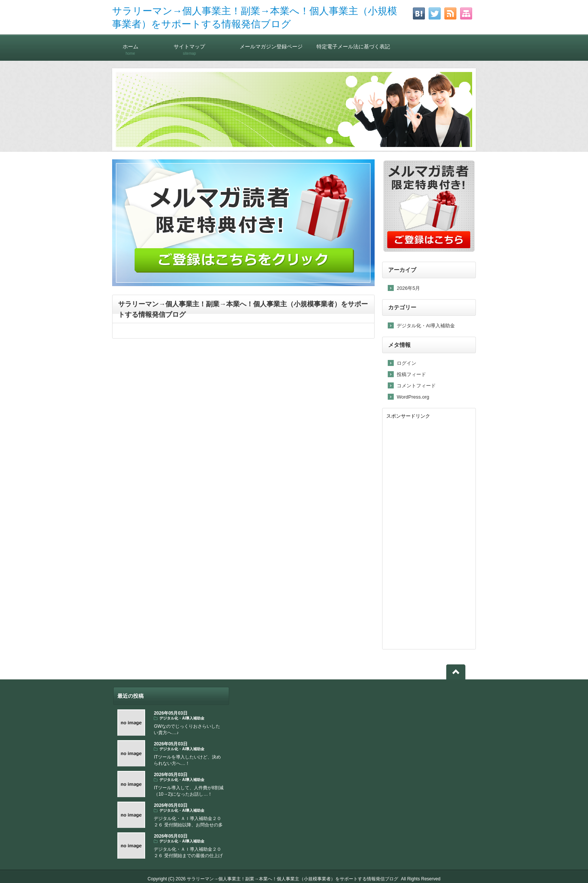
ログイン (406, 363)
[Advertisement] (429, 533)
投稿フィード (411, 374)
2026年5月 (408, 288)
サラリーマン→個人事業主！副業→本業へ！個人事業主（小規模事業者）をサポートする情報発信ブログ (292, 879)
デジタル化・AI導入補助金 (426, 326)
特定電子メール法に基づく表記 (353, 46)
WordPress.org (413, 397)
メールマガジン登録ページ (271, 46)
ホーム (130, 46)
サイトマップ (189, 46)
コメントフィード (416, 386)
